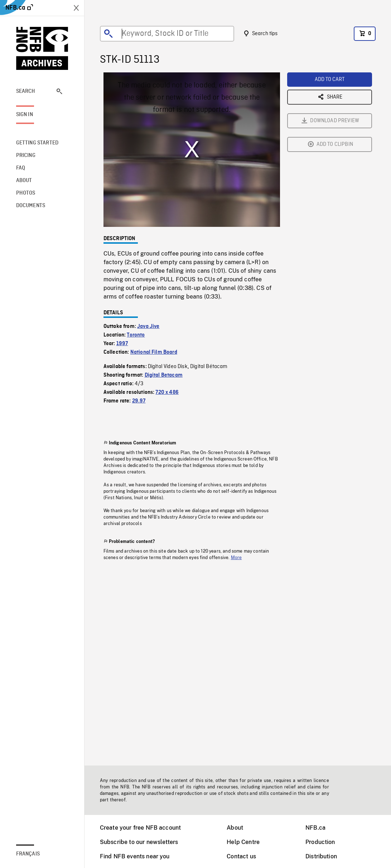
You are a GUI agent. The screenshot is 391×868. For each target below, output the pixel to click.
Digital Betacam (164, 375)
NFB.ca (315, 828)
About (235, 828)
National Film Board (154, 352)
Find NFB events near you (135, 856)
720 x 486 (167, 392)
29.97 (139, 401)
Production (320, 842)
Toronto (136, 335)
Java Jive (148, 326)
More (236, 558)
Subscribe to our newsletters (139, 842)
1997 (122, 344)
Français (28, 854)
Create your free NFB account (140, 828)
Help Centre (243, 842)
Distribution (321, 856)
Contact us (241, 856)
